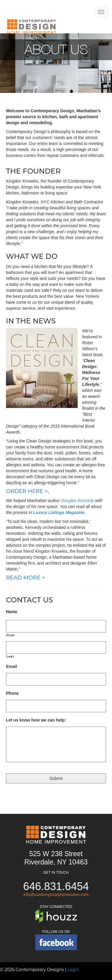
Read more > (26, 578)
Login (73, 970)
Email (11, 666)
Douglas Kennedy (78, 501)
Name (12, 612)
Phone (12, 693)
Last (10, 656)
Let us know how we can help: (36, 720)
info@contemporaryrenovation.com (56, 895)
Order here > (27, 491)
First (10, 635)
